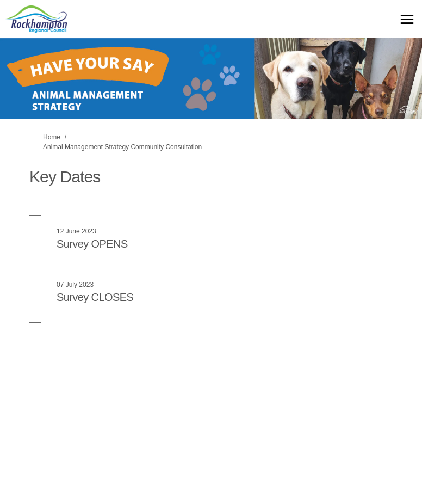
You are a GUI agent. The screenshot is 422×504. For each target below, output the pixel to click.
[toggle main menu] (407, 19)
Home (52, 137)
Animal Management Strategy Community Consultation (122, 147)
